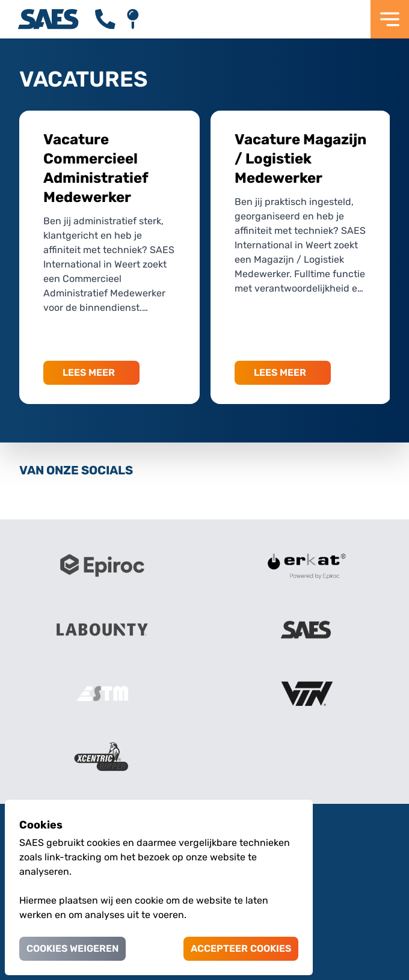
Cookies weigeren (72, 948)
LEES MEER (89, 372)
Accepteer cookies (241, 948)
